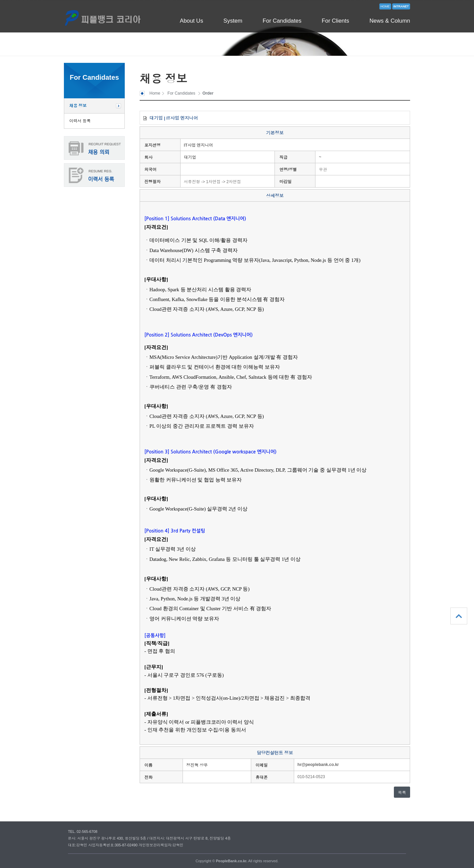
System (233, 21)
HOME (385, 6)
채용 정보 (78, 106)
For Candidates (282, 21)
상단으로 (459, 616)
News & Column (390, 21)
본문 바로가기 (0, 0)
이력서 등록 (80, 121)
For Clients (336, 21)
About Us (192, 21)
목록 (402, 793)
